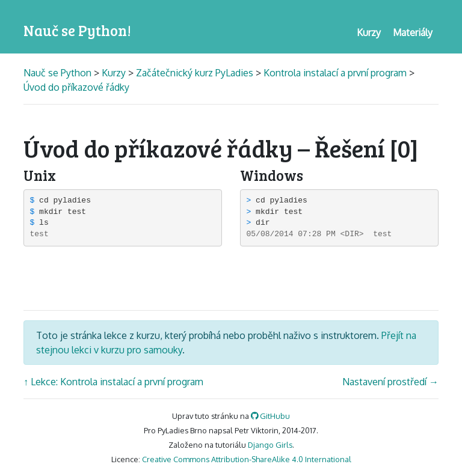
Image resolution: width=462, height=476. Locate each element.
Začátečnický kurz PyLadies (195, 73)
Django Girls (270, 445)
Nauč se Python (59, 73)
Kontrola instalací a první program (335, 73)
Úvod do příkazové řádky (76, 87)
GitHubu (271, 416)
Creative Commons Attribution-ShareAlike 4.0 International (247, 459)
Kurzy (114, 73)
